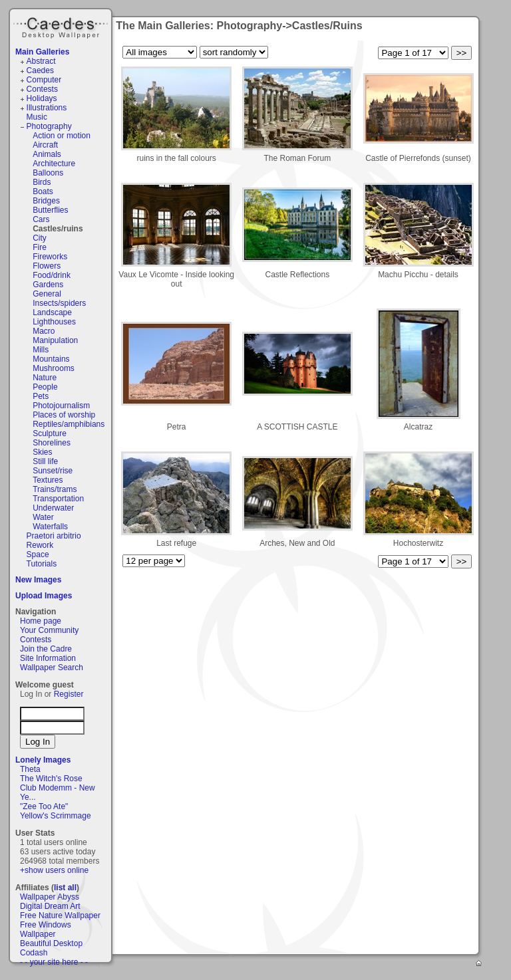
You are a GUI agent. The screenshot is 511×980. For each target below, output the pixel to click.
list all (65, 888)
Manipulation (55, 340)
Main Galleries (42, 52)
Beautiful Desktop (51, 943)
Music (37, 117)
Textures (48, 480)
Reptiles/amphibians (69, 424)
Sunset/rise (53, 471)
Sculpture (50, 433)
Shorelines (52, 443)
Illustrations (47, 108)
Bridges (46, 201)
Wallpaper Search (52, 668)
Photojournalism (61, 406)
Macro (44, 331)
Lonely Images (43, 760)
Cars (41, 219)
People (45, 387)
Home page (41, 621)
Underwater (53, 508)
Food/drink (52, 275)
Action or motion (62, 136)
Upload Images (44, 596)
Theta (30, 769)
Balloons (48, 173)
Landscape (52, 312)
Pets (41, 396)
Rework (40, 545)
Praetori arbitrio (54, 536)
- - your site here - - (54, 962)
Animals (47, 154)
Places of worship (64, 415)
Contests (42, 89)
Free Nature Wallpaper (60, 916)
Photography (49, 126)
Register (69, 694)
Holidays (42, 98)
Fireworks (50, 257)
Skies (42, 452)
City (40, 238)
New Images (38, 580)
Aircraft (45, 145)
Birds (42, 182)
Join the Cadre (46, 649)
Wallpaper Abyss (50, 897)
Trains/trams (55, 489)
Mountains (51, 359)
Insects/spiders (59, 303)
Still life (45, 461)
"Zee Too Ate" (44, 806)
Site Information (48, 658)
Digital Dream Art (50, 906)
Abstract (41, 61)
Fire (40, 247)
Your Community (49, 630)
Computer (44, 80)
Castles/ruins (58, 229)
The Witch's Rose (51, 779)
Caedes (62, 26)
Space (38, 554)
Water (43, 517)
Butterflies (50, 210)
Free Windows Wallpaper (46, 929)
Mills (41, 350)
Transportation (58, 499)
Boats (43, 191)
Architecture (54, 164)
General (47, 294)
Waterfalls (50, 527)
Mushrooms (54, 368)
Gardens (48, 285)
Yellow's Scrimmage (56, 816)
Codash (34, 953)
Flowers (47, 266)
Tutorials (42, 564)
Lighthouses (54, 322)
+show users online (54, 870)
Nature (45, 378)
